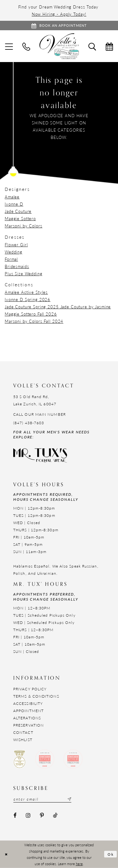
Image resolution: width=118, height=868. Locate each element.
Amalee (12, 197)
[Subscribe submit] (69, 799)
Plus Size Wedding (24, 274)
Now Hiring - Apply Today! (59, 14)
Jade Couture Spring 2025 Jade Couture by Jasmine (58, 307)
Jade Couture (18, 211)
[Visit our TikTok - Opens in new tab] (55, 815)
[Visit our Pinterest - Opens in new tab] (42, 815)
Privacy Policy (30, 689)
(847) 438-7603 (29, 423)
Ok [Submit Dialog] (111, 854)
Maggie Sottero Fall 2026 (31, 314)
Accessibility (28, 703)
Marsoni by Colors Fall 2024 (34, 321)
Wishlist (23, 740)
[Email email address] (42, 799)
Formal (11, 259)
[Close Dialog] (6, 854)
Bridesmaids (17, 266)
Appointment (28, 711)
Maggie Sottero (20, 218)
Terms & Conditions (36, 696)
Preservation (28, 725)
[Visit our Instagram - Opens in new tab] (28, 815)
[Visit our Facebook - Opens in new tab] (15, 815)
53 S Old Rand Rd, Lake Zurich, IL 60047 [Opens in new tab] (35, 400)
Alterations (27, 718)
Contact (23, 732)
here (79, 863)
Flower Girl (16, 245)
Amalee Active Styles (26, 292)
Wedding (14, 252)
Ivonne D (14, 204)
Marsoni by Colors (24, 226)
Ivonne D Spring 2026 (28, 299)
